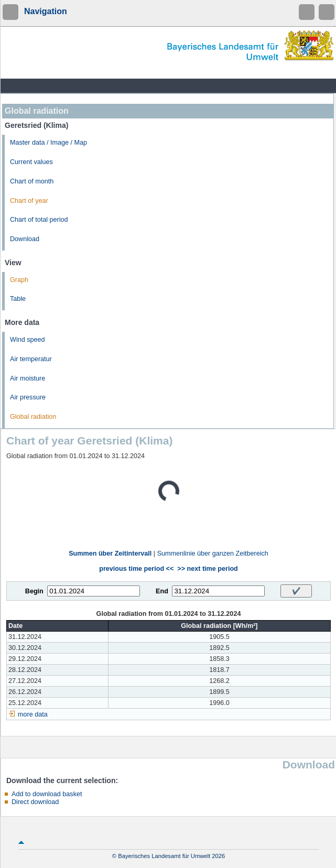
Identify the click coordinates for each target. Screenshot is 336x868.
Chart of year (29, 201)
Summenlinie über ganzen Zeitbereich (213, 554)
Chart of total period (39, 220)
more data (33, 714)
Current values (31, 162)
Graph (19, 280)
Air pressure (28, 397)
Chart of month (32, 181)
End (162, 591)
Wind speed (28, 340)
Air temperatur (31, 359)
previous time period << (136, 569)
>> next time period (207, 569)
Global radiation (33, 417)
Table (18, 299)
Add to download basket (47, 794)
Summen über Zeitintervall (110, 554)
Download (25, 239)
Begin (34, 591)
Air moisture (28, 378)
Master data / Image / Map (48, 143)
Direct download (35, 802)
